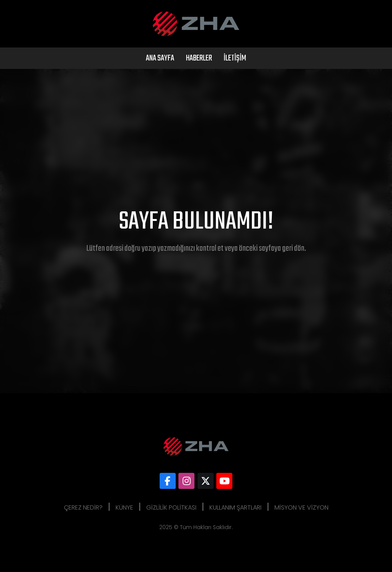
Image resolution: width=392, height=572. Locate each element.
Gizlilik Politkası (171, 507)
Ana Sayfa (160, 58)
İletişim (235, 58)
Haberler (199, 58)
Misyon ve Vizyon (301, 507)
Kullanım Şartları (235, 507)
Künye (124, 507)
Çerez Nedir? (83, 507)
